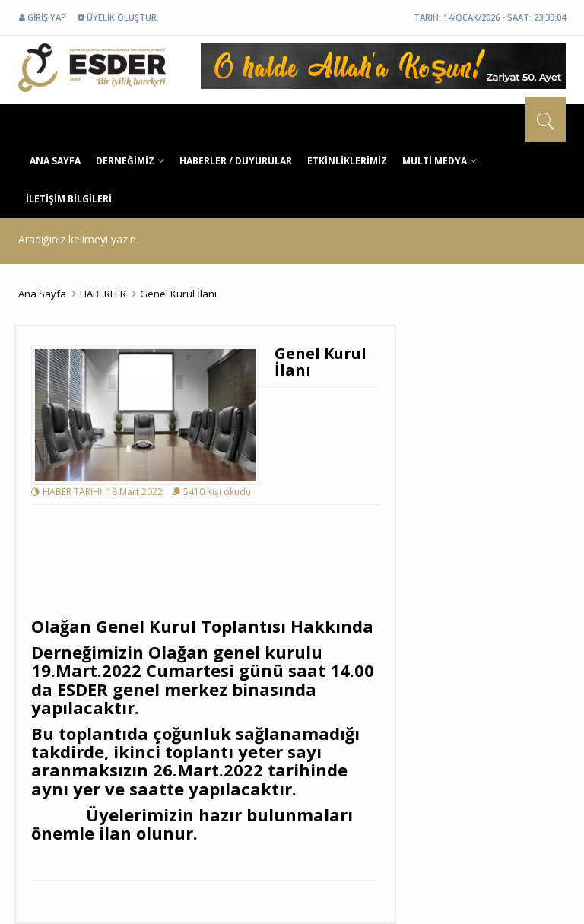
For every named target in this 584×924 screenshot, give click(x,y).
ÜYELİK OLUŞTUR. (118, 17)
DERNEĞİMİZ (130, 161)
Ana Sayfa (42, 294)
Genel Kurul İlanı (178, 294)
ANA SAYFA (55, 161)
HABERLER (103, 294)
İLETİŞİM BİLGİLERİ (69, 199)
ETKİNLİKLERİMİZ (347, 161)
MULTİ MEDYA (440, 161)
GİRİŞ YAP (43, 17)
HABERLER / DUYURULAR (236, 161)
